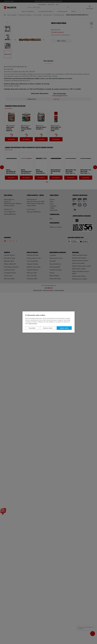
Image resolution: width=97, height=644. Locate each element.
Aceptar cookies (64, 328)
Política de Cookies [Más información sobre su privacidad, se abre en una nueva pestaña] (33, 323)
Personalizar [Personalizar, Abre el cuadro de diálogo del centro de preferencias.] (32, 328)
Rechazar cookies (48, 328)
